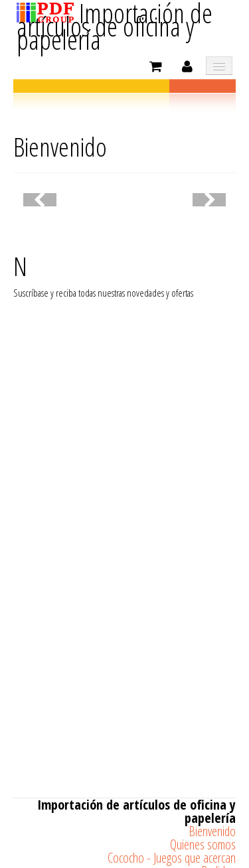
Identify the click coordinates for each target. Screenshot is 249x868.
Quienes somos (203, 844)
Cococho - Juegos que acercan (172, 858)
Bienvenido (212, 831)
